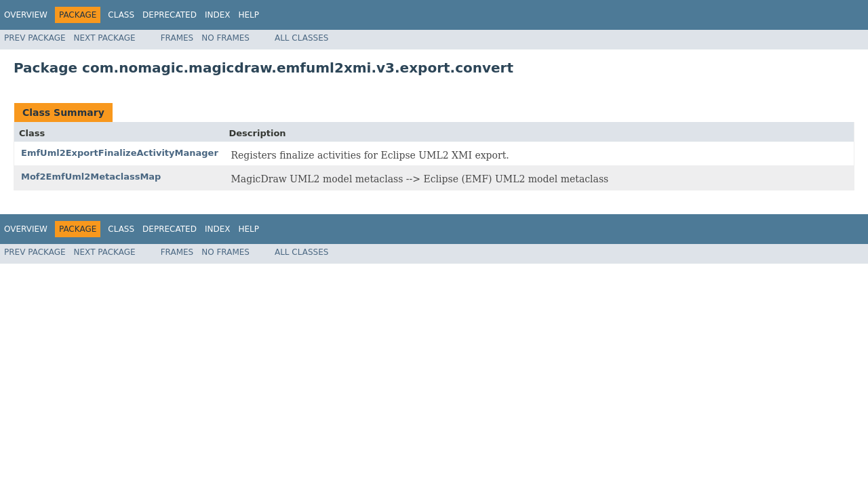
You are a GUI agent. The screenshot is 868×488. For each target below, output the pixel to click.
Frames (177, 38)
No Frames (225, 38)
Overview (26, 15)
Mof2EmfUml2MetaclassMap (91, 177)
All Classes (301, 38)
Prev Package (35, 38)
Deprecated (170, 15)
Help (249, 15)
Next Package (105, 38)
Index (218, 15)
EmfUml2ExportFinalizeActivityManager (120, 153)
